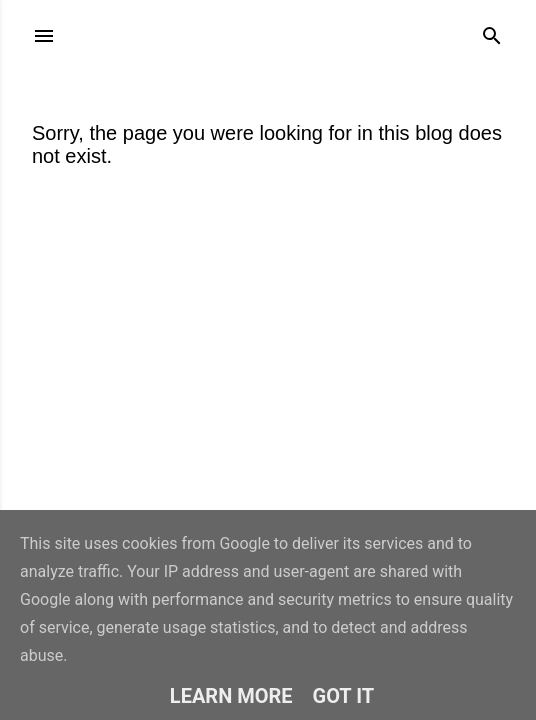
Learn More (231, 696)
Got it (344, 696)
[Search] (492, 31)
